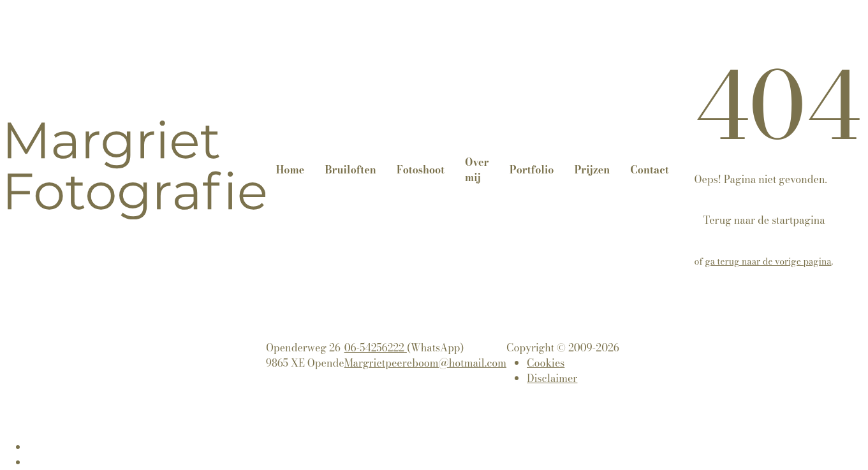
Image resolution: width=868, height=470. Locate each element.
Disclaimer (552, 378)
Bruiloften (350, 170)
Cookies (546, 363)
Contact (649, 170)
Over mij (477, 170)
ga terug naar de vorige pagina (769, 261)
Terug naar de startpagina (764, 220)
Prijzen (592, 170)
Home (290, 170)
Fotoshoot (421, 170)
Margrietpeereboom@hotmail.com (425, 363)
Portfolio (532, 170)
